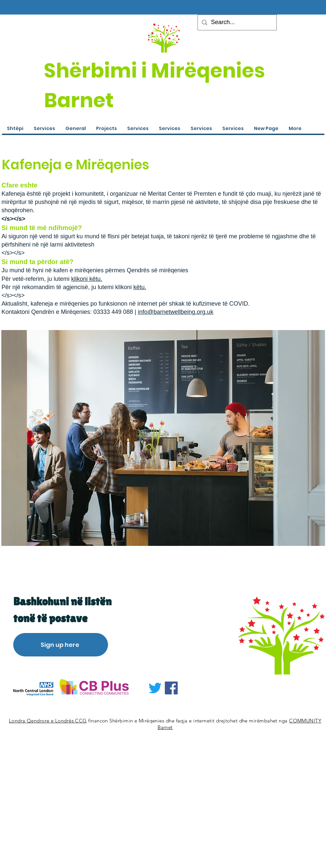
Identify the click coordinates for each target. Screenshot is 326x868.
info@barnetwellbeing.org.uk (175, 312)
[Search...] (237, 22)
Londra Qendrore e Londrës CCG (48, 721)
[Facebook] (171, 688)
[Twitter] (155, 688)
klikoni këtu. (87, 279)
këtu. (140, 287)
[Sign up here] (61, 645)
